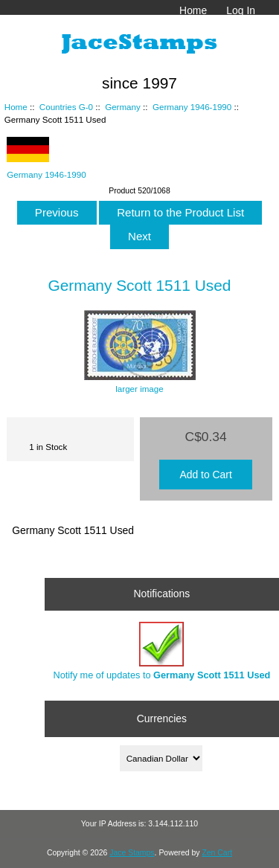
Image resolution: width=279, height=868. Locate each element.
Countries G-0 (66, 107)
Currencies (162, 718)
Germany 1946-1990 (192, 107)
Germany (123, 107)
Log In (241, 10)
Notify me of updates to (161, 651)
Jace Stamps (132, 853)
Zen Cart (217, 853)
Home (193, 10)
